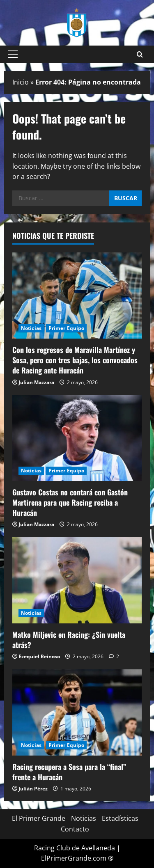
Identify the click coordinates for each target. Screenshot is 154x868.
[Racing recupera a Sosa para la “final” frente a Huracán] (77, 712)
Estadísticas (120, 818)
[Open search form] (140, 54)
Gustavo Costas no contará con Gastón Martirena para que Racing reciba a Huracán (70, 502)
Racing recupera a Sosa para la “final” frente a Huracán (69, 772)
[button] (13, 54)
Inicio (21, 82)
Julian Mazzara (36, 382)
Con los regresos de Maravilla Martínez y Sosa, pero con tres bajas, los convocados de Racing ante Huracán (75, 360)
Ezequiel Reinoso (39, 656)
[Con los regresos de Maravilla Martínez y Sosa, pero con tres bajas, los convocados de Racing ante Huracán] (77, 295)
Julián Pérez (33, 789)
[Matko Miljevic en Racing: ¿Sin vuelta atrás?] (77, 580)
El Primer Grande (39, 818)
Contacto (75, 829)
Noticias (31, 328)
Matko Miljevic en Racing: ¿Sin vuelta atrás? (69, 640)
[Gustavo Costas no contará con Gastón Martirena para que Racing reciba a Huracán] (77, 438)
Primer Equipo (66, 328)
